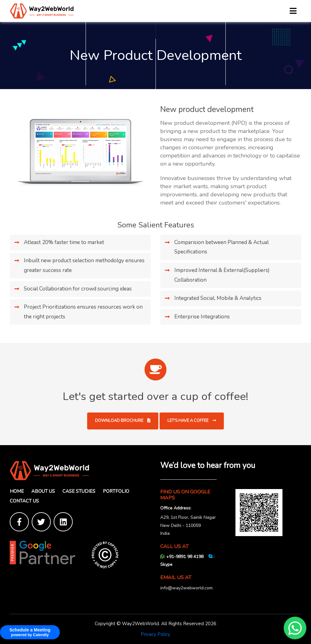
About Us (43, 491)
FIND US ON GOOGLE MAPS (185, 495)
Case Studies (79, 491)
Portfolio (116, 491)
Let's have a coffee (192, 421)
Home (17, 491)
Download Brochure (123, 421)
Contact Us (24, 501)
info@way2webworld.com (186, 588)
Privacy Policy (155, 634)
